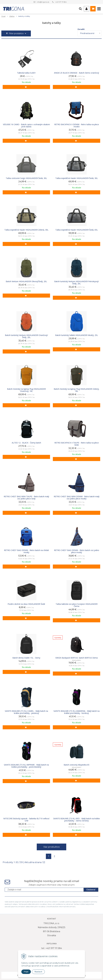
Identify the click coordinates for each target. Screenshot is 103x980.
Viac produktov (52, 847)
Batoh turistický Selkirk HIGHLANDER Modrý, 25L (77, 335)
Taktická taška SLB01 (26, 73)
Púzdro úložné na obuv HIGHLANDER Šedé (26, 604)
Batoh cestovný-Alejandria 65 (77, 765)
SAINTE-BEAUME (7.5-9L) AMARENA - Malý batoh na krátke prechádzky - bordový (77, 712)
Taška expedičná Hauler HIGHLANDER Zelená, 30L (26, 230)
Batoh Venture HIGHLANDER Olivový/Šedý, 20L (26, 281)
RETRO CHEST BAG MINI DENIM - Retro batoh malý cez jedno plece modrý (77, 498)
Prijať (26, 972)
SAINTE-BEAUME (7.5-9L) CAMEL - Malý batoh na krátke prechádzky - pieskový (26, 712)
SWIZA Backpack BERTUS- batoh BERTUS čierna (77, 658)
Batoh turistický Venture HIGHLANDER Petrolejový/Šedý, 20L (77, 283)
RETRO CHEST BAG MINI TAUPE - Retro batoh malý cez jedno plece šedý (26, 498)
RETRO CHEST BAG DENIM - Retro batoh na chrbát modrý (26, 551)
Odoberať (91, 890)
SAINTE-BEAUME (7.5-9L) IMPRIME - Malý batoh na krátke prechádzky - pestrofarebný (26, 766)
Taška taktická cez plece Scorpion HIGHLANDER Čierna (77, 605)
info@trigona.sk (43, 2)
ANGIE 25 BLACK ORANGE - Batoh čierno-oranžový (77, 73)
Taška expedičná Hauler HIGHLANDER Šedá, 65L (77, 230)
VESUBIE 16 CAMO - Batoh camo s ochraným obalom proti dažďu (26, 126)
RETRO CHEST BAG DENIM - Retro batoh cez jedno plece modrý (77, 551)
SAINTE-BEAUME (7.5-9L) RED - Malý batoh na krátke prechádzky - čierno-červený (77, 820)
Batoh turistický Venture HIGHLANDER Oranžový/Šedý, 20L (26, 336)
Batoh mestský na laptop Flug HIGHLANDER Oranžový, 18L (26, 390)
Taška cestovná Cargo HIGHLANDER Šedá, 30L (26, 178)
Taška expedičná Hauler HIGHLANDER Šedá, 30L (77, 178)
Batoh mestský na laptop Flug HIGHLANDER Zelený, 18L (77, 390)
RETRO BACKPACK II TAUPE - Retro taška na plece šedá (77, 444)
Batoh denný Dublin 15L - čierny (26, 658)
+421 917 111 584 (61, 2)
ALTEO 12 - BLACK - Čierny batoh (26, 443)
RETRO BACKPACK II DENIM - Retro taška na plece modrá (77, 126)
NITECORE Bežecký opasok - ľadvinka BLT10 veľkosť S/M (26, 820)
